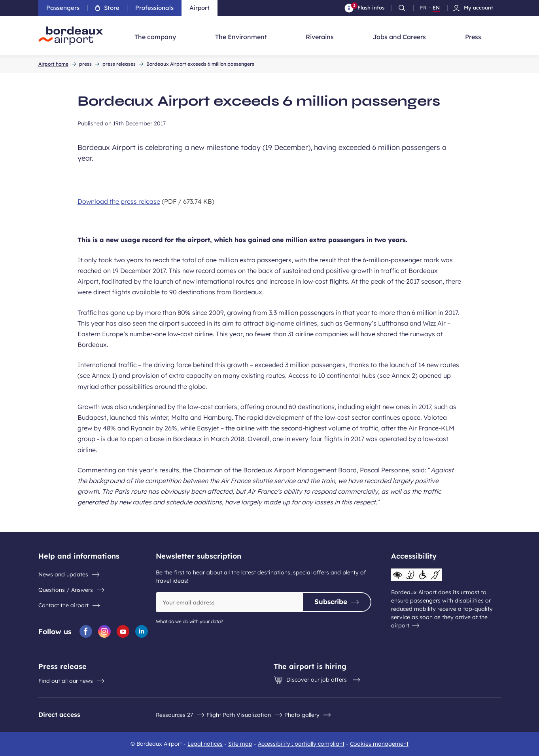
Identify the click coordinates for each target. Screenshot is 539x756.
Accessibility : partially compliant (301, 744)
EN (436, 8)
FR (423, 8)
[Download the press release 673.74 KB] (270, 201)
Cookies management (379, 744)
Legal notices (205, 744)
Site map (240, 744)
